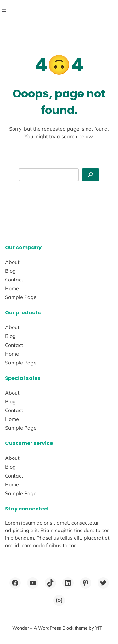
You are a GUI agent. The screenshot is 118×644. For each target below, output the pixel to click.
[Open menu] (4, 11)
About (12, 262)
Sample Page (21, 297)
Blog (10, 271)
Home (12, 288)
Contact (14, 280)
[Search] (91, 175)
